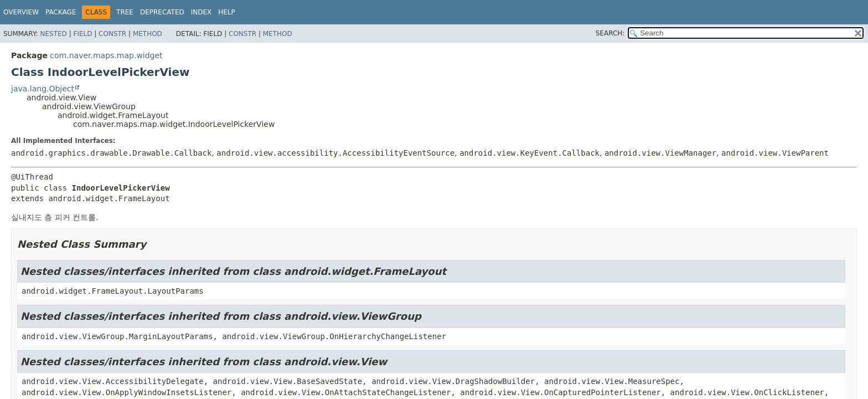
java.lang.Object (43, 89)
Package (61, 12)
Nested (53, 34)
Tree (125, 12)
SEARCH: (610, 33)
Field (82, 34)
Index (201, 12)
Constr (112, 34)
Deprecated (162, 12)
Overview (21, 12)
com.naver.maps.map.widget (106, 55)
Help (227, 12)
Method (148, 34)
